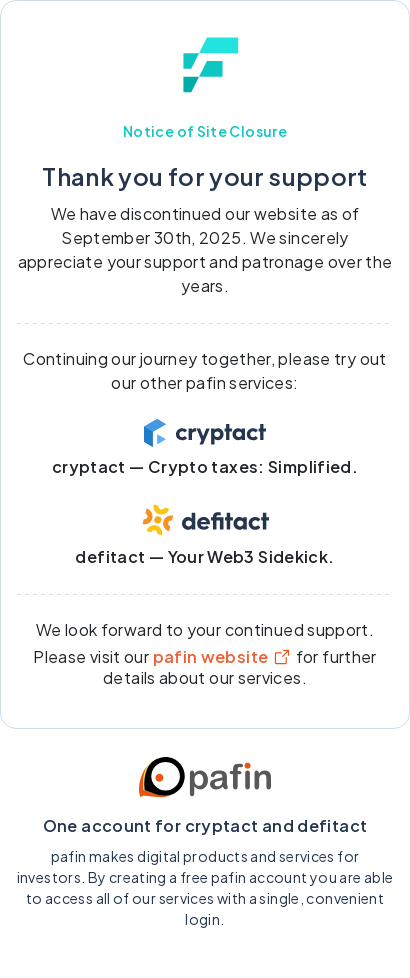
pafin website (223, 656)
